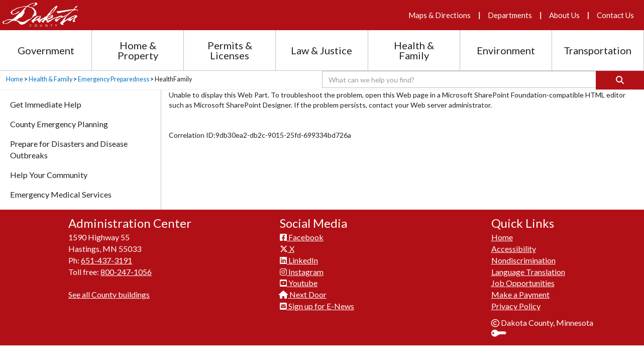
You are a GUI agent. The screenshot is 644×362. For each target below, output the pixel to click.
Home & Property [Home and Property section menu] (138, 50)
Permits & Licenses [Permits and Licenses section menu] (230, 50)
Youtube (299, 283)
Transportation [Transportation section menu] (598, 50)
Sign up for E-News (317, 306)
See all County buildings (109, 294)
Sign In (503, 334)
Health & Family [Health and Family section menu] (414, 50)
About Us (564, 15)
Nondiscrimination (523, 260)
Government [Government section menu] (46, 50)
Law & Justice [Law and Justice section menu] (321, 50)
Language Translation (528, 272)
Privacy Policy (516, 306)
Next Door (303, 294)
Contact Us (615, 15)
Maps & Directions (440, 15)
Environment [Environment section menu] (506, 50)
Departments (510, 15)
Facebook (302, 237)
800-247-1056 (126, 272)
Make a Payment (520, 294)
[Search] (620, 80)
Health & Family (50, 79)
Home (15, 79)
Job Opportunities (523, 283)
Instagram (302, 272)
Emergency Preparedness (114, 79)
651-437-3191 (106, 260)
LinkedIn (299, 260)
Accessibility (514, 249)
